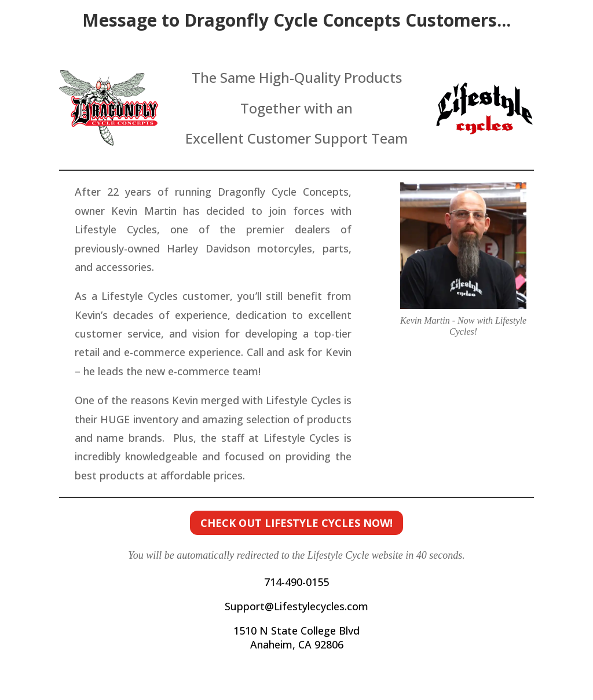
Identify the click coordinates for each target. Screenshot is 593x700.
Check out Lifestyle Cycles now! (296, 523)
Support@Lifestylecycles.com (296, 606)
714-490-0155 (296, 582)
